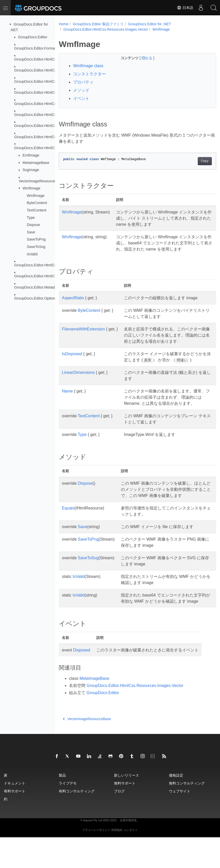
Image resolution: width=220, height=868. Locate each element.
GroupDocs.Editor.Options (36, 298)
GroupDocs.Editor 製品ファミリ (98, 24)
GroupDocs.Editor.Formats (36, 48)
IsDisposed (72, 360)
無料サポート (125, 814)
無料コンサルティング (187, 814)
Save (31, 232)
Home (63, 24)
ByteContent (37, 203)
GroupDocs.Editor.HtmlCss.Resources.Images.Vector (106, 29)
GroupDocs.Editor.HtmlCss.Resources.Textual (52, 265)
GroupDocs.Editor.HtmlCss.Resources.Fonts (51, 115)
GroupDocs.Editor (33, 37)
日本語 (185, 8)
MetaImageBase (36, 162)
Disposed (82, 681)
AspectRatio (73, 304)
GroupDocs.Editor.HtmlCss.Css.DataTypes (49, 59)
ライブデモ (68, 814)
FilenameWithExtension (83, 335)
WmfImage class (88, 66)
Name (67, 403)
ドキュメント (15, 814)
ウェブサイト (180, 822)
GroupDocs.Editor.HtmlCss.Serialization (47, 276)
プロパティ (83, 82)
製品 (62, 806)
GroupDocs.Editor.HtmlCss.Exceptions (46, 81)
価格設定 (176, 806)
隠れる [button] (142, 58)
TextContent (37, 210)
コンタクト (131, 861)
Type (31, 217)
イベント (81, 98)
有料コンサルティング (77, 822)
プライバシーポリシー (96, 861)
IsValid (32, 254)
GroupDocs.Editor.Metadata (37, 287)
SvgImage (31, 170)
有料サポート (15, 822)
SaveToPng (36, 239)
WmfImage (31, 188)
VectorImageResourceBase (41, 181)
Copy (194, 161)
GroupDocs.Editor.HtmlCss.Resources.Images (52, 126)
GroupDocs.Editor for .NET (150, 24)
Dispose (33, 225)
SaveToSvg (36, 247)
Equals (68, 533)
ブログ (119, 822)
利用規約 (117, 861)
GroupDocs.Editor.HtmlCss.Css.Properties (49, 70)
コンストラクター (89, 74)
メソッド (81, 90)
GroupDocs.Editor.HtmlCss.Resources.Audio (51, 103)
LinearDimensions (78, 385)
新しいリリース (126, 806)
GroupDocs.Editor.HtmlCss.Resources (46, 92)
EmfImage (31, 155)
